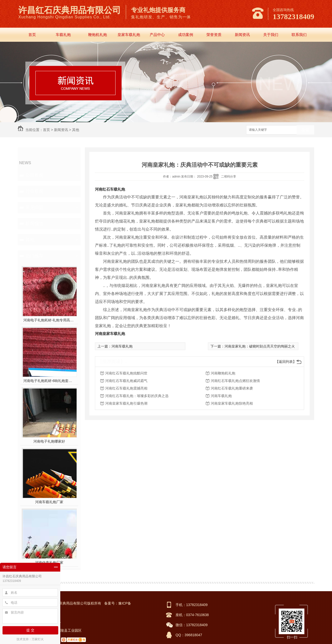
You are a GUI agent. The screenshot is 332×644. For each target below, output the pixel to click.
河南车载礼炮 (122, 346)
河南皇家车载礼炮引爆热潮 (126, 403)
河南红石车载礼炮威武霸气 (126, 381)
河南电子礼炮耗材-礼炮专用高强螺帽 (49, 320)
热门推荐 (34, 256)
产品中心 (157, 35)
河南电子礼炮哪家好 (49, 441)
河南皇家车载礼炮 (110, 334)
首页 (32, 35)
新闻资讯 (242, 35)
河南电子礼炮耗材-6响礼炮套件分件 (49, 381)
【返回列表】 (286, 362)
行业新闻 (34, 191)
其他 (76, 130)
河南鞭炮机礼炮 (223, 373)
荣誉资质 (214, 35)
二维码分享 (229, 177)
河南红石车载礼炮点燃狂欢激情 (235, 381)
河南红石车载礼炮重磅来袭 (232, 388)
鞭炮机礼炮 (98, 35)
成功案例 (186, 35)
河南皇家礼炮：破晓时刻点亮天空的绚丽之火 (260, 346)
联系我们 (299, 35)
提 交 (30, 630)
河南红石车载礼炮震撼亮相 (126, 388)
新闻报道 (34, 224)
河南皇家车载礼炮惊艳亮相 (232, 403)
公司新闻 (34, 175)
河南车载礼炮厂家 (49, 502)
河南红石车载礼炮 (110, 189)
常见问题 (34, 207)
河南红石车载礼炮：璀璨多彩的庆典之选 (137, 396)
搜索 (305, 130)
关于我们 (271, 35)
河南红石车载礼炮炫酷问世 (126, 373)
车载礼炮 (63, 35)
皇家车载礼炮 (129, 35)
